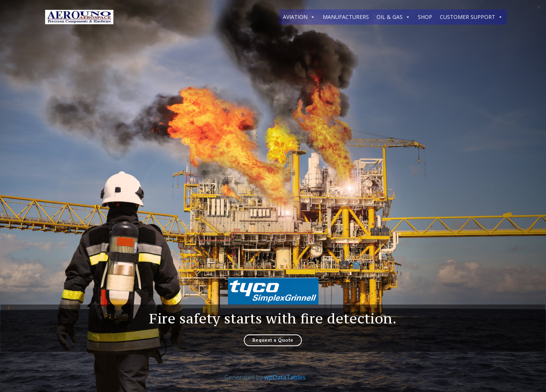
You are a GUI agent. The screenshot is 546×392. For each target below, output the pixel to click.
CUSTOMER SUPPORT (471, 17)
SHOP (425, 17)
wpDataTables (285, 378)
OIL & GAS (393, 17)
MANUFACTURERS (346, 17)
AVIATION (299, 17)
